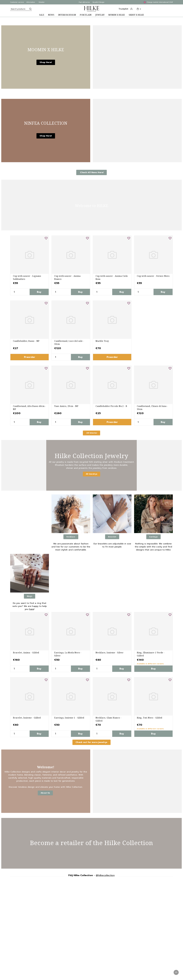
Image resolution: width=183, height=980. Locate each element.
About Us (45, 793)
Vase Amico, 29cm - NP (66, 406)
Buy (39, 292)
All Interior (91, 433)
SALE (42, 15)
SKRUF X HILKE (136, 15)
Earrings (153, 537)
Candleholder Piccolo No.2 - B (111, 406)
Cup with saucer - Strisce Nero (153, 276)
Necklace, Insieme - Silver (110, 653)
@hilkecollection (105, 875)
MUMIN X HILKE (117, 15)
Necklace (71, 537)
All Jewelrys (91, 474)
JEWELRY (100, 15)
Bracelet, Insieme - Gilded (27, 718)
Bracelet (112, 537)
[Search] (30, 9)
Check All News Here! (91, 172)
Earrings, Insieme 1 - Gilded (69, 718)
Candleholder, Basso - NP (26, 341)
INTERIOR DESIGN (67, 15)
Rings (30, 596)
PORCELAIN (86, 15)
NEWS (51, 15)
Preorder (30, 357)
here (31, 609)
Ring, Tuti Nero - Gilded (150, 718)
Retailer (42, 2)
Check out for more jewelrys (91, 742)
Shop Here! (46, 62)
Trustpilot (123, 9)
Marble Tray (102, 341)
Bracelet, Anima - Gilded (26, 653)
